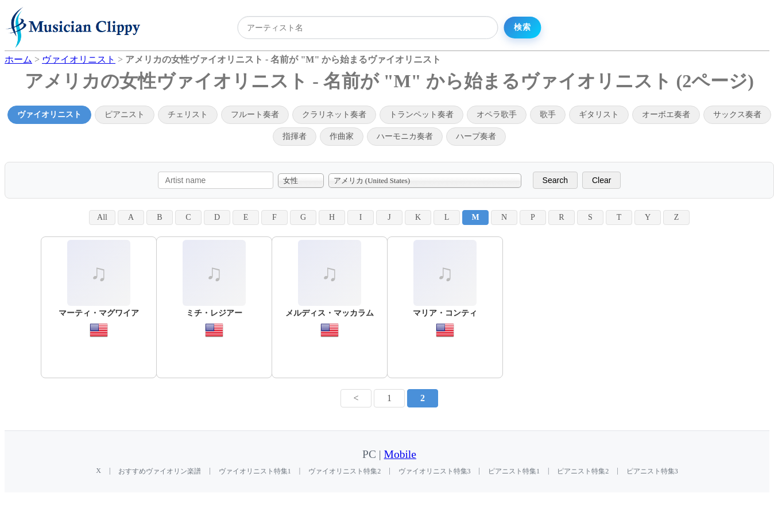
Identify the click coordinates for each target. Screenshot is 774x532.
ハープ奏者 (476, 136)
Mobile (400, 454)
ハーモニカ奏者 (405, 136)
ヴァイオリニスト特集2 (345, 471)
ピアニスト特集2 (583, 471)
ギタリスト (599, 114)
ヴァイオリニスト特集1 (255, 471)
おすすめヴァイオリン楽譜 (160, 471)
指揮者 (295, 136)
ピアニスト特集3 (652, 471)
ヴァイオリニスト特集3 (435, 471)
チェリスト (188, 114)
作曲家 (342, 136)
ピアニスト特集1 (514, 471)
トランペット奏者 (421, 114)
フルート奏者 (255, 114)
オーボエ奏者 (666, 114)
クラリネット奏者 (334, 114)
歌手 (548, 114)
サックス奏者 (737, 114)
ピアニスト (125, 114)
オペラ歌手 (497, 114)
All (102, 217)
